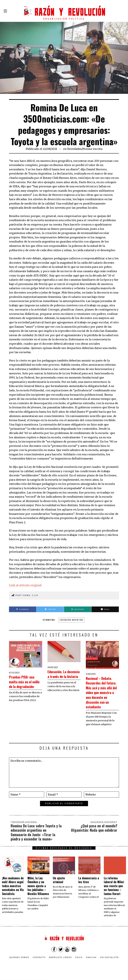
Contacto (39, 962)
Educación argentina (71, 620)
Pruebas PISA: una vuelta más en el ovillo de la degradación (25, 684)
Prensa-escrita (92, 149)
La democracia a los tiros (89, 885)
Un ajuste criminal (59, 885)
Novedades (74, 149)
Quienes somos (19, 962)
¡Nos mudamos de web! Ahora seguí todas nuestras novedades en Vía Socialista (13, 891)
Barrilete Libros (60, 962)
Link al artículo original (25, 585)
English (91, 962)
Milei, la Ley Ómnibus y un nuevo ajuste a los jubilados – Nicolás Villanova (38, 891)
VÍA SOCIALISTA (109, 962)
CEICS (79, 962)
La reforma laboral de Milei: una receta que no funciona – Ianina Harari (114, 891)
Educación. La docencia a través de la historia (63, 676)
